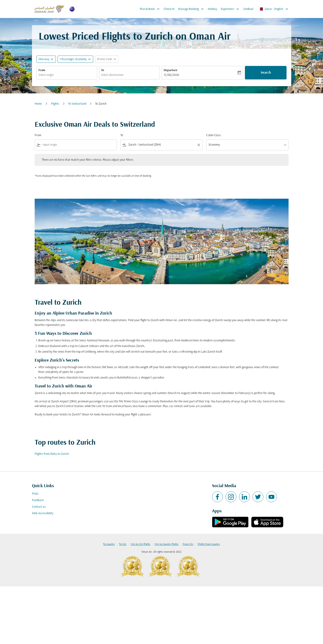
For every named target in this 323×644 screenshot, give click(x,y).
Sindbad (248, 9)
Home (38, 104)
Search (266, 73)
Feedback (38, 500)
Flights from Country (209, 544)
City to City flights (141, 544)
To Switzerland (77, 104)
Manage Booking (192, 9)
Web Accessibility (43, 513)
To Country (109, 544)
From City (188, 544)
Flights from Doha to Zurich (52, 454)
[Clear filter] (199, 145)
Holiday (212, 9)
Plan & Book (151, 9)
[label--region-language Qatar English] (274, 9)
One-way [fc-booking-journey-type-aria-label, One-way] (44, 59)
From (42, 70)
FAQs (35, 494)
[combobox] (67, 75)
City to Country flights (167, 544)
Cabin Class (213, 135)
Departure (171, 70)
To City (123, 544)
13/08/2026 (171, 75)
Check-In (169, 9)
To (103, 70)
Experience (231, 9)
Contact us (39, 507)
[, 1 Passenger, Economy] (73, 59)
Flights (55, 104)
